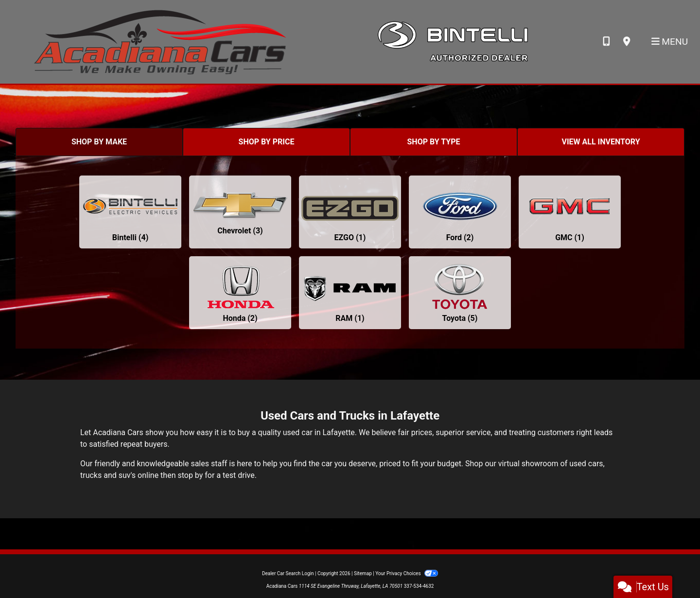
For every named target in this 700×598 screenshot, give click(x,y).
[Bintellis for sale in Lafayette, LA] (130, 212)
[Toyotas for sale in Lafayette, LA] (460, 293)
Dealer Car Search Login (288, 573)
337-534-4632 (419, 586)
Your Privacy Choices (407, 573)
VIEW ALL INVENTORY (601, 142)
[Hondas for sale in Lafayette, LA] (240, 293)
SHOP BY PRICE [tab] (267, 142)
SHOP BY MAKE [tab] (99, 142)
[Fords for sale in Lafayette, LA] (460, 212)
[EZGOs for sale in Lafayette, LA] (350, 212)
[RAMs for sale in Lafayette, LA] (350, 293)
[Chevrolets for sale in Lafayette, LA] (240, 212)
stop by (190, 475)
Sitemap (363, 573)
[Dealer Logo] (160, 41)
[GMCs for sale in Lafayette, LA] (570, 212)
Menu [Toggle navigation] (670, 42)
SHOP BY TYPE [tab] (434, 142)
